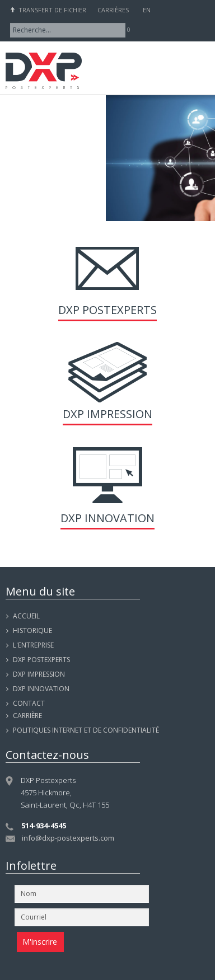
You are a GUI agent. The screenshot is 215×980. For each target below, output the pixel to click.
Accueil (26, 616)
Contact (29, 703)
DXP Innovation (107, 518)
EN (147, 10)
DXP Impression (107, 414)
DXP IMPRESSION (39, 674)
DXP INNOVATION (41, 689)
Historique (32, 630)
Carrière (27, 716)
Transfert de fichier (52, 10)
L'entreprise (33, 645)
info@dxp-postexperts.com (68, 838)
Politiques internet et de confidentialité (86, 730)
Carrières (113, 10)
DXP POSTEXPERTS (41, 660)
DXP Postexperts (107, 310)
